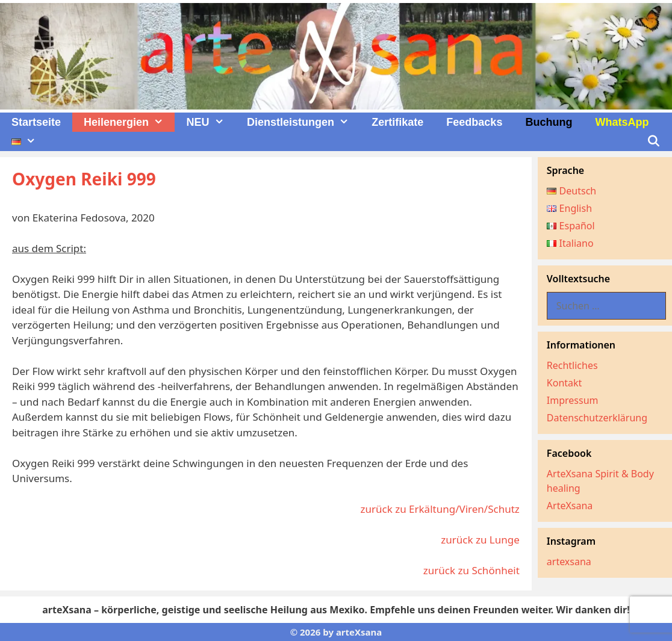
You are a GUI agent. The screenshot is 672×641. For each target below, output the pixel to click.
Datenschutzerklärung (597, 418)
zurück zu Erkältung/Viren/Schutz (440, 509)
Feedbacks (474, 122)
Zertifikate (397, 122)
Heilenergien (129, 122)
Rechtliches (572, 365)
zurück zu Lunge (480, 540)
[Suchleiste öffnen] (654, 141)
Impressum (573, 400)
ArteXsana (570, 506)
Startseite (36, 122)
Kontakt (565, 383)
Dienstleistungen (303, 122)
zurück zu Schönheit (471, 570)
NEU (210, 122)
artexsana (569, 562)
